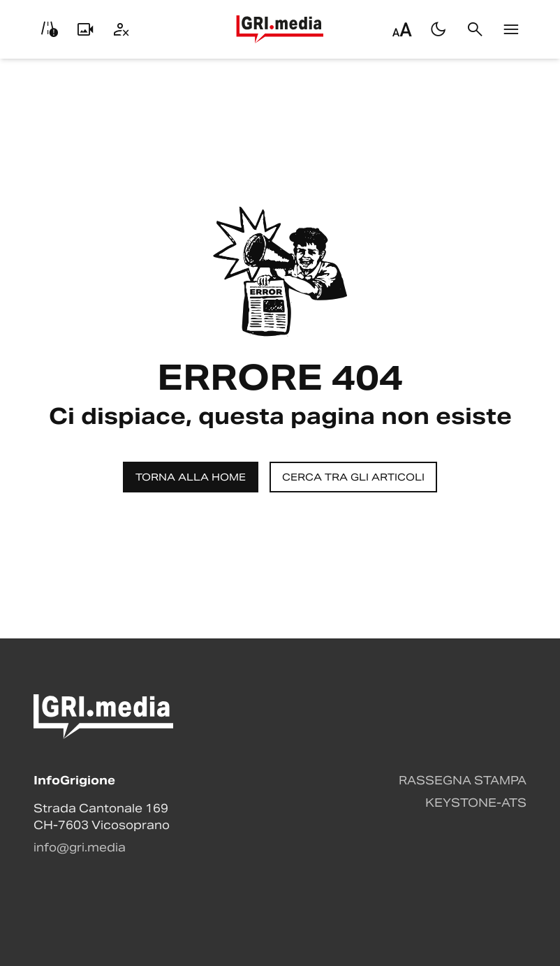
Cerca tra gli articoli (353, 477)
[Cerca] (475, 29)
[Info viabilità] (49, 29)
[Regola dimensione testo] (402, 29)
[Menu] (511, 29)
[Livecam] (85, 29)
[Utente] (121, 29)
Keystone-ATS (476, 803)
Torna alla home (191, 477)
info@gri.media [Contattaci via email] (80, 848)
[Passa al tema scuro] (439, 29)
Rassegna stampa (463, 781)
